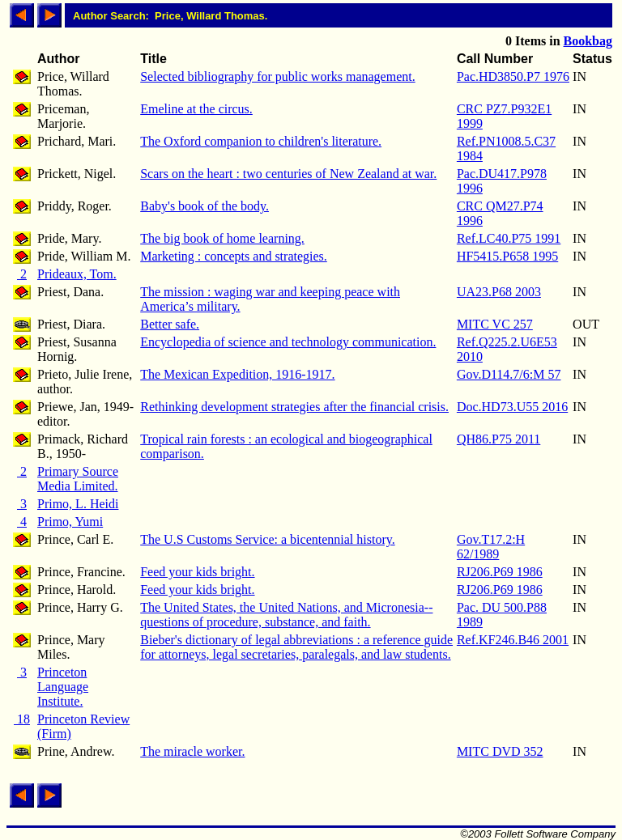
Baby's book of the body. (204, 206)
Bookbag (588, 41)
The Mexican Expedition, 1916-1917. (237, 374)
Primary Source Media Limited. (78, 479)
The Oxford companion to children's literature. (261, 141)
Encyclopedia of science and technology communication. (288, 342)
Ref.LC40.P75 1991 (509, 238)
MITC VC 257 (495, 324)
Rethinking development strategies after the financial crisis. (294, 407)
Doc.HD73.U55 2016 (512, 407)
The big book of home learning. (222, 238)
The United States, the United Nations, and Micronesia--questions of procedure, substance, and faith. (286, 615)
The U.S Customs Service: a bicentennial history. (267, 539)
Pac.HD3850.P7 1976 (513, 76)
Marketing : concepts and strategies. (234, 256)
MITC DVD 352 (500, 751)
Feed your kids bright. (197, 572)
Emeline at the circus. (196, 109)
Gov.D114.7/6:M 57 (509, 374)
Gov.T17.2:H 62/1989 (491, 547)
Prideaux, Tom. (77, 274)
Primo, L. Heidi (78, 504)
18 (22, 719)
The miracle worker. (192, 751)
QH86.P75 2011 (498, 439)
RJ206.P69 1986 (500, 572)
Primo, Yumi (70, 522)
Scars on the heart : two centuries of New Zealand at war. (288, 174)
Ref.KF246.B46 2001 (513, 640)
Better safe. (170, 324)
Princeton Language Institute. (63, 687)
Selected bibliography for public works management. (277, 76)
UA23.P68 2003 (499, 292)
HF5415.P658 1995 (507, 256)
